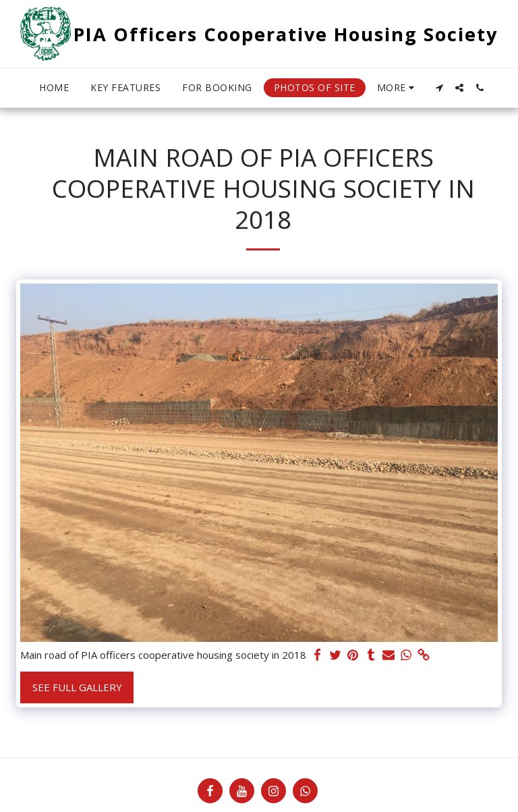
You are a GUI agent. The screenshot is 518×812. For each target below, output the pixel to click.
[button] (439, 88)
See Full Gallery (77, 687)
